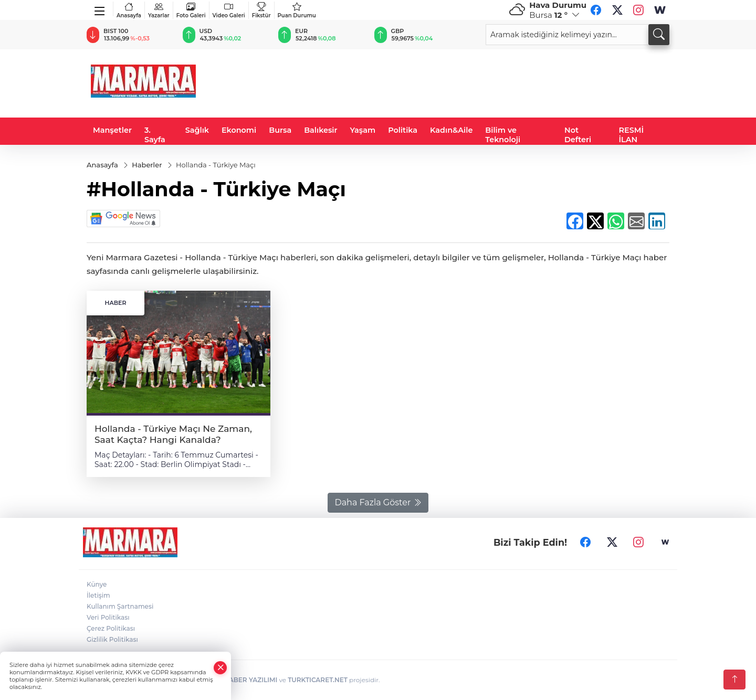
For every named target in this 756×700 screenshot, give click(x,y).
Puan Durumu (297, 10)
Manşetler (112, 130)
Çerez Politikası (111, 628)
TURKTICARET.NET (318, 680)
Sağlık (197, 130)
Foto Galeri (191, 10)
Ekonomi (239, 130)
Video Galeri (229, 10)
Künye (97, 584)
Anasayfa (129, 10)
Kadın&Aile (451, 130)
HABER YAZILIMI (250, 680)
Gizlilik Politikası (112, 639)
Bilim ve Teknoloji (503, 135)
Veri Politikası (108, 617)
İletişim (98, 595)
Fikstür (261, 10)
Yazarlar (159, 10)
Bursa (280, 130)
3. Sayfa (155, 135)
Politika (403, 130)
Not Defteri (578, 135)
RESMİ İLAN (632, 135)
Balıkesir (321, 130)
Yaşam (363, 130)
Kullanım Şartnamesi (120, 606)
